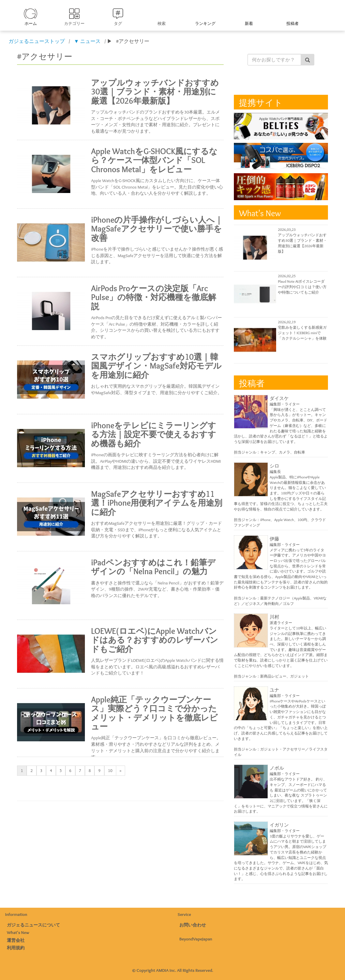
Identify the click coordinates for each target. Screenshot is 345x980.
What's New (18, 932)
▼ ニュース (87, 41)
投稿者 (292, 23)
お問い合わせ (193, 925)
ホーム (31, 23)
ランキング (205, 23)
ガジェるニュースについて (33, 925)
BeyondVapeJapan (196, 939)
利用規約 (16, 948)
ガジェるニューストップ (37, 41)
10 (110, 770)
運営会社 (16, 940)
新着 (249, 23)
